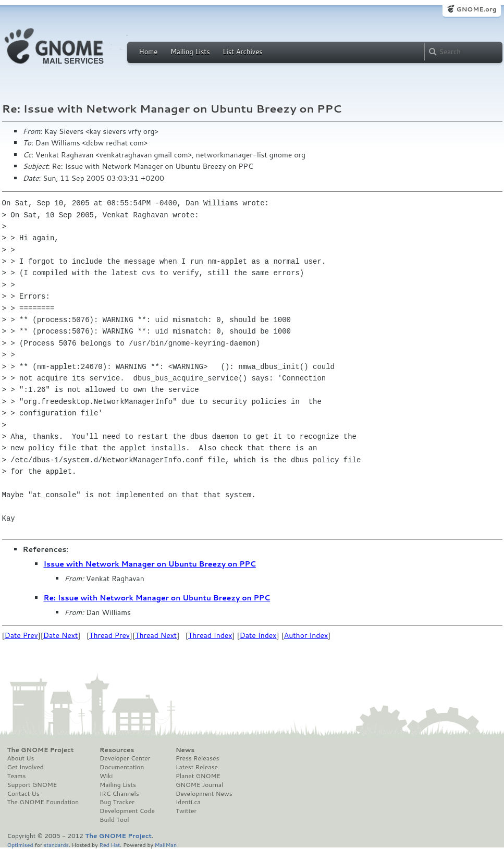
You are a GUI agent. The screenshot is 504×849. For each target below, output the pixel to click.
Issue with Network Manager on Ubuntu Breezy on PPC (150, 564)
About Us (21, 758)
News (185, 750)
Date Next (60, 635)
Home (149, 52)
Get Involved (26, 767)
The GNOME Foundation (43, 802)
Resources (117, 750)
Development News (204, 794)
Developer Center (125, 758)
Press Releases (197, 758)
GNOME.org (476, 9)
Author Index (306, 635)
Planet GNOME (198, 776)
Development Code (127, 811)
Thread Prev (109, 635)
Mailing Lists (190, 52)
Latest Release (197, 767)
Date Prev (21, 635)
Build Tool (114, 820)
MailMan (166, 845)
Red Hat (109, 845)
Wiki (106, 776)
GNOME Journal (200, 785)
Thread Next (156, 635)
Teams (17, 776)
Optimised (20, 845)
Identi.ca (188, 802)
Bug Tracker (117, 802)
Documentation (122, 767)
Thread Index (210, 635)
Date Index (258, 635)
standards (56, 845)
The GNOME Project (41, 750)
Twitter (186, 811)
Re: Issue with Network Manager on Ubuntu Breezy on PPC (157, 598)
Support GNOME (32, 785)
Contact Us (23, 794)
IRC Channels (119, 794)
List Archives (242, 52)
